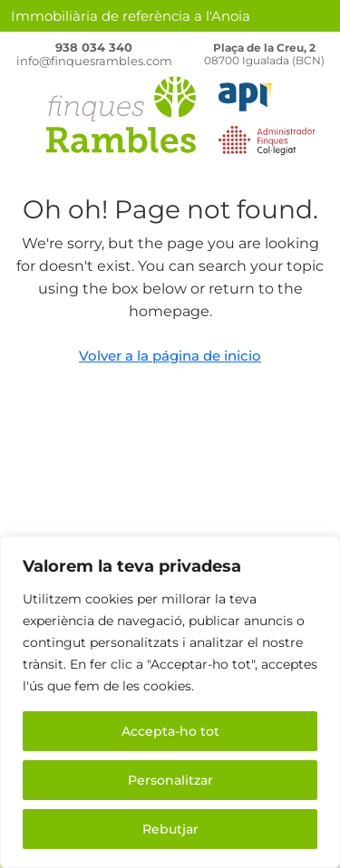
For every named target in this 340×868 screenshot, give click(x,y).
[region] (170, 702)
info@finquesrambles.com (94, 61)
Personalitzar (170, 780)
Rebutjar (170, 829)
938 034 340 (94, 47)
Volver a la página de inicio (170, 356)
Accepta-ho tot (170, 731)
